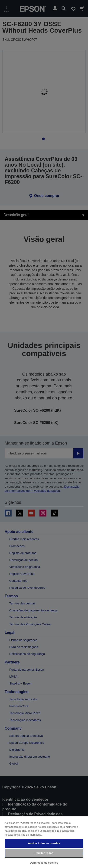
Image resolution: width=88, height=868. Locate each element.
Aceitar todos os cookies (44, 843)
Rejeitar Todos (44, 853)
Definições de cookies (44, 863)
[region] (44, 842)
